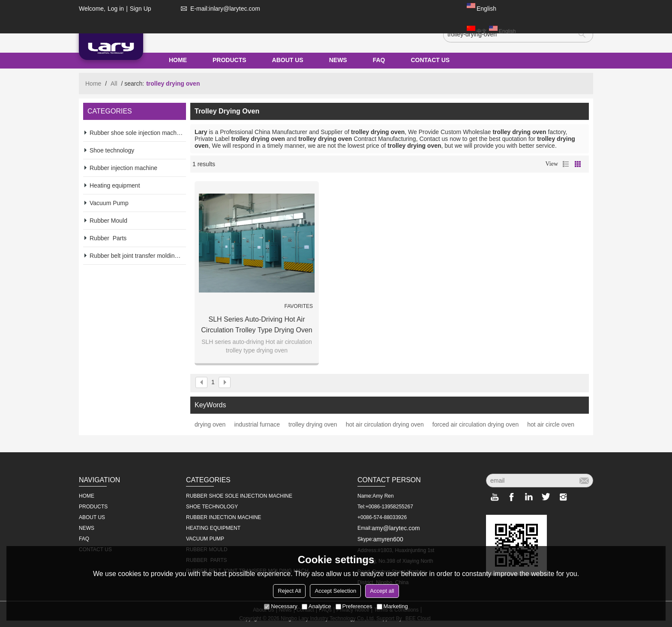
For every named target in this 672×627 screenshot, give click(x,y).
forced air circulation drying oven (476, 424)
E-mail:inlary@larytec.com (219, 9)
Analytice (316, 606)
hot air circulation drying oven (385, 424)
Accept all (382, 591)
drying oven (210, 424)
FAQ (379, 60)
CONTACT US (430, 60)
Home (93, 84)
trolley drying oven (313, 424)
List (566, 164)
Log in (116, 9)
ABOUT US (288, 60)
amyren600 (388, 539)
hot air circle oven (551, 424)
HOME (178, 60)
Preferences (354, 606)
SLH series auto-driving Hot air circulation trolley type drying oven (256, 325)
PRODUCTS (229, 60)
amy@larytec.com (396, 528)
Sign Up (141, 9)
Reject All (289, 591)
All (114, 84)
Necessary (280, 606)
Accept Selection (335, 591)
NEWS (338, 60)
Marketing (392, 606)
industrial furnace (257, 424)
